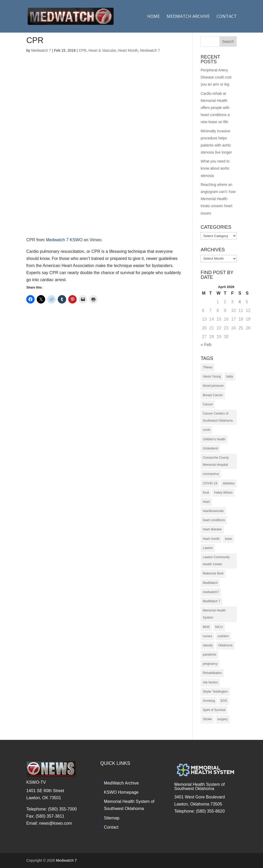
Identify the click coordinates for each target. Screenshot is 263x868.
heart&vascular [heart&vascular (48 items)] (213, 511)
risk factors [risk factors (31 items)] (210, 682)
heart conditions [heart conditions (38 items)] (214, 520)
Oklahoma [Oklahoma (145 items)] (225, 645)
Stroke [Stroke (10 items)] (207, 719)
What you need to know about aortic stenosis (215, 168)
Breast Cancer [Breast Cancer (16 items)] (213, 395)
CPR (83, 50)
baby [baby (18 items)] (230, 377)
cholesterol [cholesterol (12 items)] (210, 448)
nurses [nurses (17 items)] (207, 636)
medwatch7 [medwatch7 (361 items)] (211, 592)
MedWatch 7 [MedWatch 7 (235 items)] (211, 601)
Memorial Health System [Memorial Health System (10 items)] (214, 614)
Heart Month (128, 50)
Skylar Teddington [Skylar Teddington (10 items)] (215, 692)
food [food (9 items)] (206, 493)
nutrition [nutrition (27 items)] (223, 636)
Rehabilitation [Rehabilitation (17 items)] (212, 673)
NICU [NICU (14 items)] (219, 627)
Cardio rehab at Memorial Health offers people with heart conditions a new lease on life (215, 108)
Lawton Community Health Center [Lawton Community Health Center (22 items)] (216, 561)
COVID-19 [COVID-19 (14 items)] (210, 483)
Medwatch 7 (41, 50)
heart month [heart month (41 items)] (211, 539)
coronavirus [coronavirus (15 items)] (211, 474)
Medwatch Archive (188, 17)
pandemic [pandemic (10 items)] (209, 655)
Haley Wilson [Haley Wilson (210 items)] (223, 493)
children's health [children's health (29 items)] (214, 439)
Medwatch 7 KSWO (64, 240)
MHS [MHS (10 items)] (206, 627)
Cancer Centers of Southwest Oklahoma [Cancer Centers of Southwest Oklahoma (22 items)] (218, 417)
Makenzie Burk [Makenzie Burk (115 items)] (213, 573)
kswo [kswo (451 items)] (228, 539)
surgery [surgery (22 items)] (223, 719)
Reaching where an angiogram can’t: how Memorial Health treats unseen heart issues (218, 199)
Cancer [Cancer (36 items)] (208, 404)
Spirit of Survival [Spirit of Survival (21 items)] (214, 710)
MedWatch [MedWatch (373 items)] (210, 583)
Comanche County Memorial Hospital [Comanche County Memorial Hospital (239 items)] (216, 461)
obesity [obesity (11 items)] (208, 645)
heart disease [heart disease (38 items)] (212, 529)
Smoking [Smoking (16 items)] (209, 701)
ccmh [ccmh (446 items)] (206, 430)
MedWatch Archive (121, 783)
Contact (227, 17)
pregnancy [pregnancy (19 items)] (210, 664)
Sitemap (112, 818)
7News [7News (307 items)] (207, 367)
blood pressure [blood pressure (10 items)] (213, 386)
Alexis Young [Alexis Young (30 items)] (212, 377)
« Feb (206, 345)
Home (154, 17)
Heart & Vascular (102, 50)
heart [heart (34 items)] (206, 502)
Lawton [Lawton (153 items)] (208, 548)
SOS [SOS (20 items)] (224, 701)
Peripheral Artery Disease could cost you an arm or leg (216, 77)
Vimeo (95, 240)
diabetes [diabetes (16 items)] (228, 483)
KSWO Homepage (121, 792)
